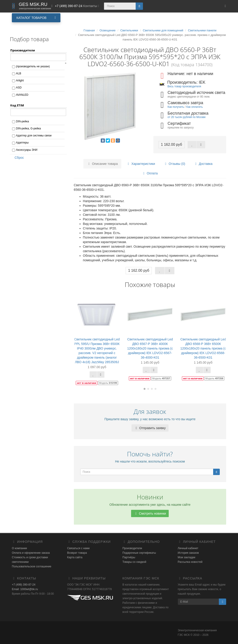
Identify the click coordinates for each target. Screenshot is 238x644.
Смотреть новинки (150, 513)
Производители (132, 548)
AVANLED (22, 95)
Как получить (176, 107)
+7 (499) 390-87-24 (24, 585)
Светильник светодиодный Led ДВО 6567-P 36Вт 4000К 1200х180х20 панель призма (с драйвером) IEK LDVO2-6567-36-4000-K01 (150, 348)
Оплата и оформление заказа (31, 553)
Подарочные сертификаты (139, 553)
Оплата (150, 173)
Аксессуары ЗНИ (27, 150)
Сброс (18, 158)
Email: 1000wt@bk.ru (25, 589)
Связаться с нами (78, 548)
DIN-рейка (22, 121)
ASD (19, 88)
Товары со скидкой (134, 562)
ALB (19, 73)
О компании (19, 548)
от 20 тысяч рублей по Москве (187, 117)
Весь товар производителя (184, 86)
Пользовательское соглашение (32, 566)
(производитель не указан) (33, 66)
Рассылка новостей (190, 562)
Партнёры (129, 557)
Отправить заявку (150, 428)
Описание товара (102, 164)
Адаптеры (22, 143)
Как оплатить (194, 107)
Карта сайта (75, 557)
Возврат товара (77, 553)
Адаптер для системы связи (34, 136)
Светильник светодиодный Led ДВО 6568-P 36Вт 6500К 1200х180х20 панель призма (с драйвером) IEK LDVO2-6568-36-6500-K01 (203, 348)
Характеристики (141, 164)
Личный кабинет (188, 548)
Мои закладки (187, 557)
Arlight (20, 80)
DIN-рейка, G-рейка (28, 128)
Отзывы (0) (174, 164)
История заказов (188, 553)
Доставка (203, 164)
